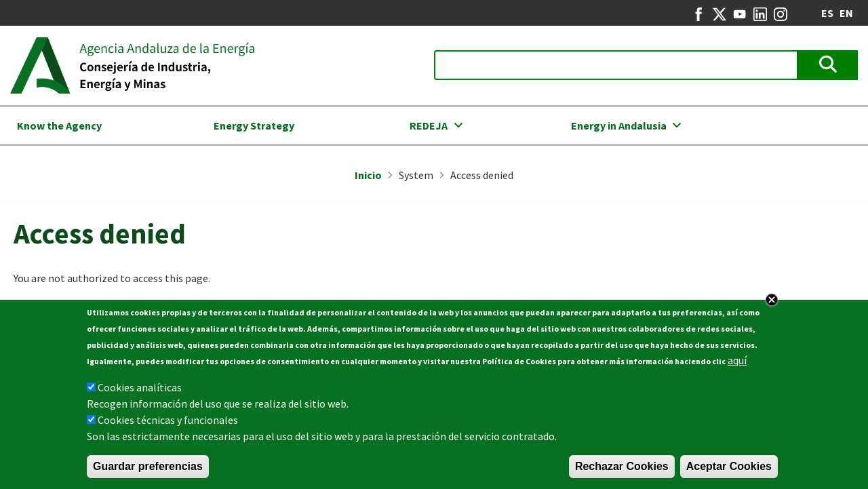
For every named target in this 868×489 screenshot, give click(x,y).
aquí (737, 363)
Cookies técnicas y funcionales (168, 423)
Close (772, 302)
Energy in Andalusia (619, 125)
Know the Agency (59, 125)
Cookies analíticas (140, 390)
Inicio (368, 175)
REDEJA (429, 125)
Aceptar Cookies (729, 469)
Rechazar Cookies (622, 469)
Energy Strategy (254, 125)
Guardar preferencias (148, 469)
